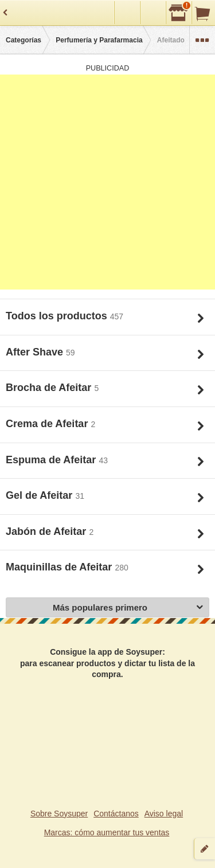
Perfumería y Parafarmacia (99, 40)
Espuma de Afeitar (52, 460)
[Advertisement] (107, 182)
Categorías (24, 40)
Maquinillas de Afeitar (60, 567)
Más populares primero (128, 608)
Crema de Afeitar (48, 424)
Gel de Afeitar (40, 495)
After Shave (36, 352)
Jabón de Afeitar (47, 531)
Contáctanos (116, 814)
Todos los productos (58, 316)
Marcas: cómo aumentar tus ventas (107, 832)
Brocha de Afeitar (50, 388)
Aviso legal (164, 814)
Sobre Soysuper (59, 814)
